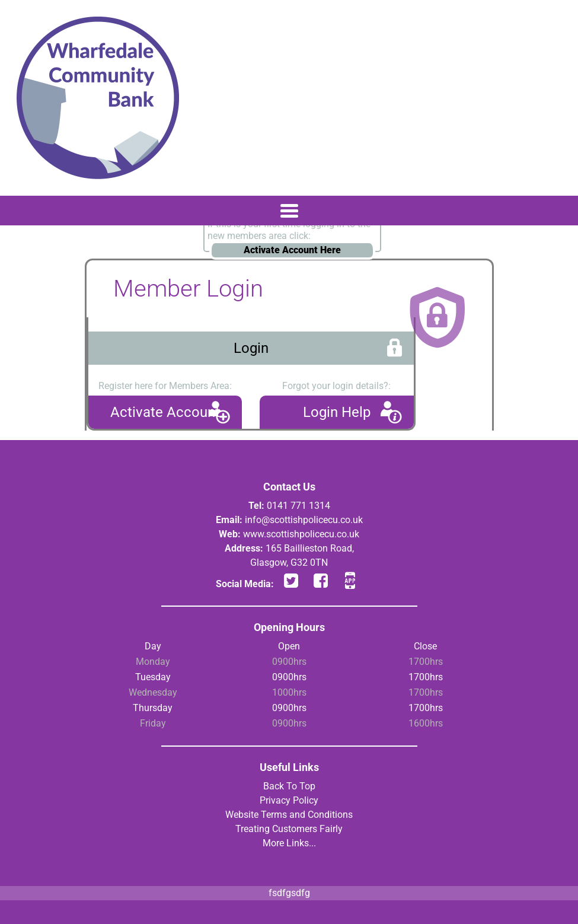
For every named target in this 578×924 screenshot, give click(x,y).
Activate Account (165, 412)
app (350, 580)
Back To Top (289, 786)
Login (251, 348)
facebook (321, 580)
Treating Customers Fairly (289, 829)
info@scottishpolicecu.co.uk (304, 520)
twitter (291, 580)
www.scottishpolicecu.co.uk (301, 534)
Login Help (337, 412)
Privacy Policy (289, 800)
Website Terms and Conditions (289, 815)
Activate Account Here (292, 250)
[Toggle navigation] (289, 211)
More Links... (289, 843)
